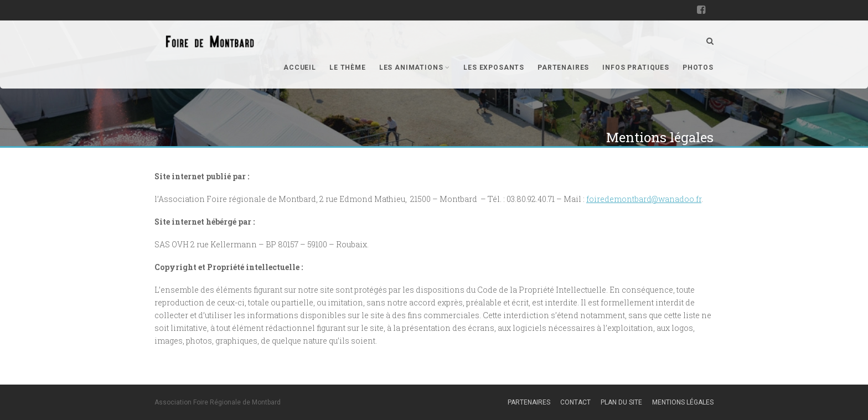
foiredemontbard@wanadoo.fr (644, 199)
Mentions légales (683, 402)
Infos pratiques (636, 68)
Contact (575, 402)
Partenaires (563, 68)
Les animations (415, 68)
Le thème (348, 68)
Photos (698, 68)
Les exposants (494, 68)
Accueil (300, 68)
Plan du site (621, 402)
